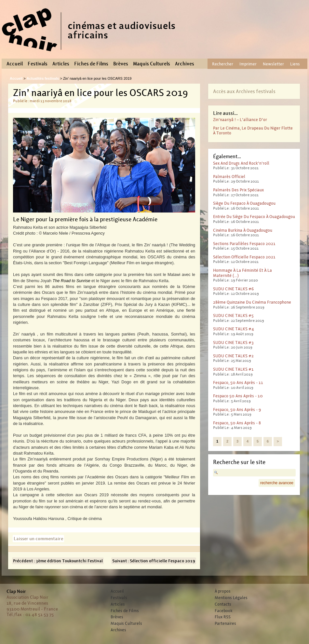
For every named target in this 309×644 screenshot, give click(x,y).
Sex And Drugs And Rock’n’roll (241, 163)
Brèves (121, 64)
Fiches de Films (91, 64)
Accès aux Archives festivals (244, 91)
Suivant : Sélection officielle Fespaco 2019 (154, 561)
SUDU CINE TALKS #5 (233, 315)
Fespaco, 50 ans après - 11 (238, 383)
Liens (295, 64)
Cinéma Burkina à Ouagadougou (243, 230)
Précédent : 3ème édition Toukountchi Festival (58, 561)
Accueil (15, 64)
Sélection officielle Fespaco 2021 (244, 257)
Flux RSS (223, 617)
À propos (223, 591)
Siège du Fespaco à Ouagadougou (244, 203)
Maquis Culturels (152, 64)
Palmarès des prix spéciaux (238, 190)
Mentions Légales (231, 598)
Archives (185, 64)
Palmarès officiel (229, 177)
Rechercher (223, 64)
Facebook (224, 611)
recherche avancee (277, 483)
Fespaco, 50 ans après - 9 (237, 410)
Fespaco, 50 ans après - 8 (237, 423)
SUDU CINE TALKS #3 (233, 343)
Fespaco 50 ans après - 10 (238, 396)
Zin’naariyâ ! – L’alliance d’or (240, 120)
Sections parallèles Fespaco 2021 (244, 244)
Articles (61, 64)
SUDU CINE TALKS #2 (233, 356)
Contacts (223, 604)
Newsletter (273, 64)
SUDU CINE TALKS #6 (233, 289)
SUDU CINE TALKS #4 (234, 329)
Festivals (38, 64)
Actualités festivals (43, 78)
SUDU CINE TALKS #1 (233, 369)
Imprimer (248, 64)
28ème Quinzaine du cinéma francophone (252, 302)
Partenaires (225, 623)
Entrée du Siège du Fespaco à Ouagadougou (254, 217)
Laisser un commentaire (38, 539)
